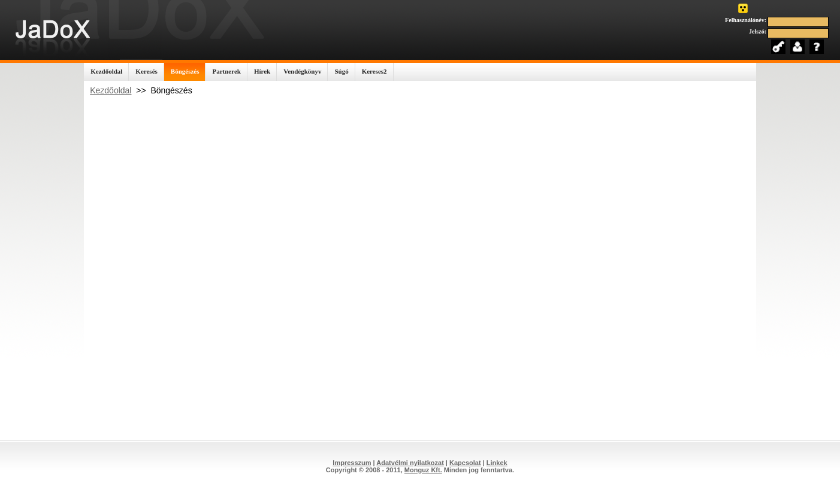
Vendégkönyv (302, 71)
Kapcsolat (465, 463)
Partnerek (226, 71)
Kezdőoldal (106, 71)
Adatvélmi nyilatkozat (410, 463)
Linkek (497, 463)
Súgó (341, 71)
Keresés (146, 71)
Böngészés (185, 71)
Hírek (262, 71)
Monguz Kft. (423, 470)
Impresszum (352, 463)
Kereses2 (374, 71)
